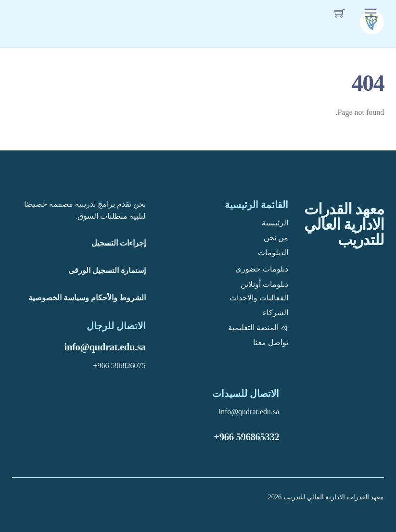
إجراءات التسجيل (119, 243)
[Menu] (370, 13)
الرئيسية (275, 223)
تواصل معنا (271, 342)
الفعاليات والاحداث (259, 298)
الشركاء (275, 313)
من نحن (276, 238)
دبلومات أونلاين (264, 284)
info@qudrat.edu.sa (105, 347)
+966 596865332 (246, 437)
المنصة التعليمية (258, 328)
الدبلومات (273, 253)
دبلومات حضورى (262, 269)
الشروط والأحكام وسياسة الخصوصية (87, 298)
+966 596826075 (120, 365)
